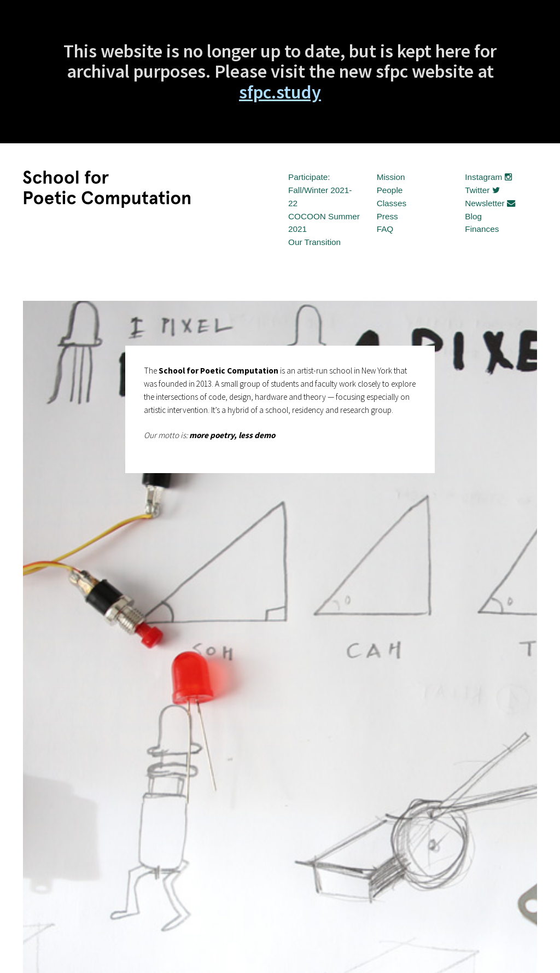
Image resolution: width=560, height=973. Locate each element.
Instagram (488, 177)
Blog (473, 216)
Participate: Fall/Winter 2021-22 (320, 190)
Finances (482, 229)
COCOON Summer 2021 (324, 223)
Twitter (482, 190)
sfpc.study (280, 92)
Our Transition (314, 242)
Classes (392, 203)
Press (387, 216)
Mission (391, 177)
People (390, 190)
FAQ (385, 229)
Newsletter (490, 203)
